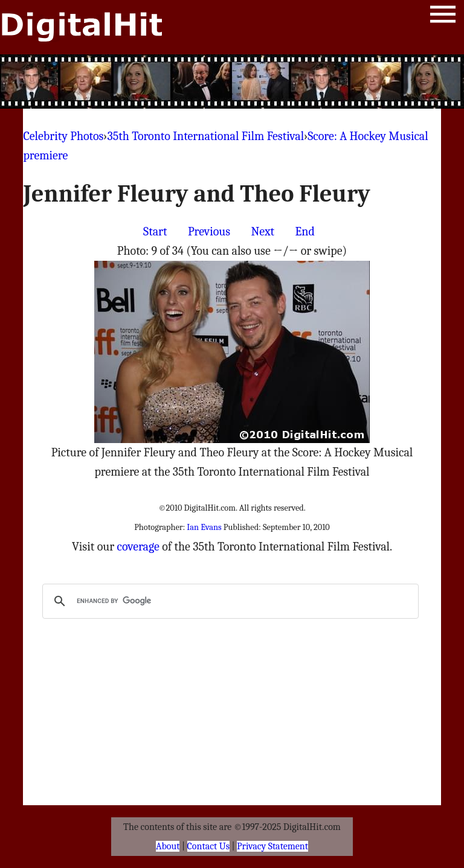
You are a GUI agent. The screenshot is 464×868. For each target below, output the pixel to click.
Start (155, 231)
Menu (443, 17)
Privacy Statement (272, 846)
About (168, 846)
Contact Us (208, 846)
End (305, 231)
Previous (209, 231)
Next (263, 231)
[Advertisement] (232, 81)
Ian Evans (204, 527)
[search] (228, 601)
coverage (138, 547)
